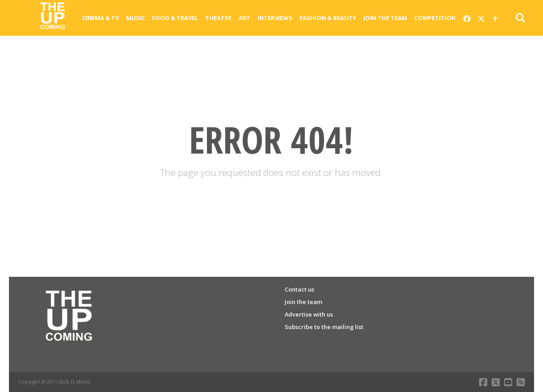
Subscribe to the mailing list (324, 327)
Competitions (437, 18)
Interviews (275, 18)
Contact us (299, 289)
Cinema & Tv (100, 18)
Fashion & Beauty (328, 18)
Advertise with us (309, 314)
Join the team (385, 18)
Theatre (218, 18)
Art (244, 18)
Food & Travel (175, 18)
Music (135, 18)
